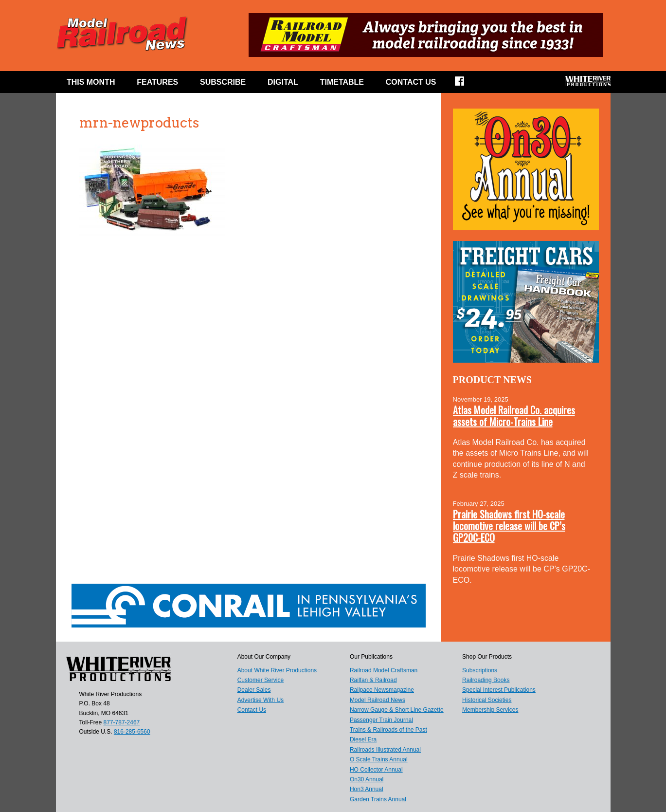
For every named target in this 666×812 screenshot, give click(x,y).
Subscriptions (480, 670)
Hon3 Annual (367, 789)
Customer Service (261, 680)
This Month (91, 82)
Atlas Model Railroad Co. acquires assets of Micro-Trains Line (514, 416)
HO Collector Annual (376, 770)
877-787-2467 (122, 722)
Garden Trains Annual (378, 799)
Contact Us (411, 82)
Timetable (342, 82)
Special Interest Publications (499, 690)
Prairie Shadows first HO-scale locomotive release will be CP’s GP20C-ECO (509, 526)
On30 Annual (367, 779)
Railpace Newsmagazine (382, 690)
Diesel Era (363, 739)
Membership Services (490, 710)
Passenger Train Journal (381, 720)
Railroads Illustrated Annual (385, 750)
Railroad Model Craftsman (384, 670)
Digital (283, 82)
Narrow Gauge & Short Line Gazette (397, 710)
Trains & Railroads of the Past (388, 730)
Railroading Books (486, 680)
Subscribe (223, 82)
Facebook (466, 84)
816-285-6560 (132, 732)
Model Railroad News (378, 700)
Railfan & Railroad (373, 680)
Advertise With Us (261, 700)
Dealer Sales (254, 690)
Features (157, 82)
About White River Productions (277, 670)
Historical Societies (487, 700)
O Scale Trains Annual (379, 759)
